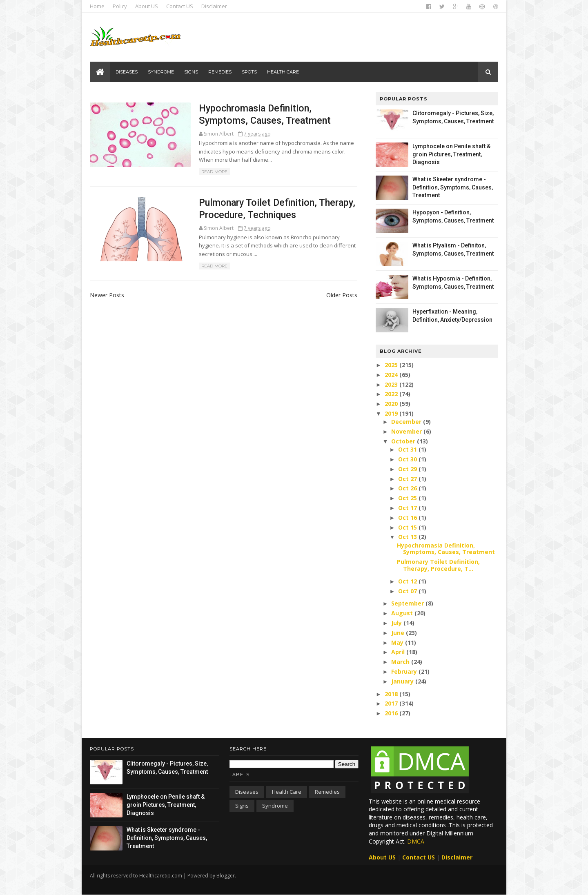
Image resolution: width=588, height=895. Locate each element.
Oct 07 (408, 591)
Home (97, 6)
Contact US (180, 6)
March (401, 662)
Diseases (127, 72)
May (398, 642)
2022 (392, 394)
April (399, 652)
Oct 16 (408, 518)
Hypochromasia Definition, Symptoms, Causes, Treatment (446, 549)
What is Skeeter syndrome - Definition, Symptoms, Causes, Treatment (453, 187)
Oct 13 (408, 537)
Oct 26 (408, 488)
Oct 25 (408, 498)
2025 (392, 365)
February (405, 671)
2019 (392, 413)
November (407, 431)
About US (147, 6)
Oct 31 (408, 449)
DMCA (416, 841)
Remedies (220, 72)
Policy (120, 6)
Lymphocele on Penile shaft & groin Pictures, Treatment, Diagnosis (451, 154)
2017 (392, 703)
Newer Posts (107, 295)
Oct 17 (408, 508)
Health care (283, 72)
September (408, 603)
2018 (392, 694)
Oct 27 (408, 479)
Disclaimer (214, 6)
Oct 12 (408, 581)
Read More (214, 172)
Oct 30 (408, 459)
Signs (191, 72)
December (407, 422)
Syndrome (161, 72)
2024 (392, 375)
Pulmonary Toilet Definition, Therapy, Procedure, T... (438, 565)
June (399, 633)
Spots (249, 72)
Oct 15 (408, 527)
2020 (392, 404)
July (397, 623)
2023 (392, 384)
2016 (392, 713)
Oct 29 (408, 469)
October (404, 441)
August (403, 613)
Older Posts (342, 295)
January (403, 681)
